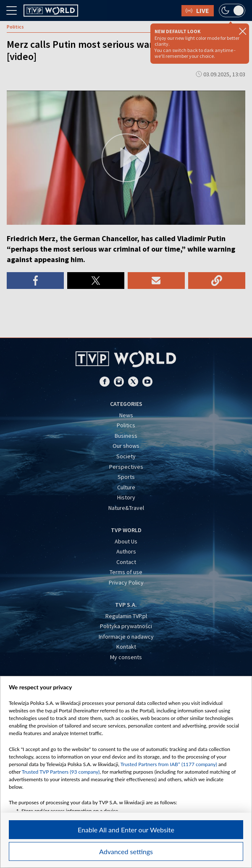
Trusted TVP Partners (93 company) (61, 772)
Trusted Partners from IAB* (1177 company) (169, 764)
